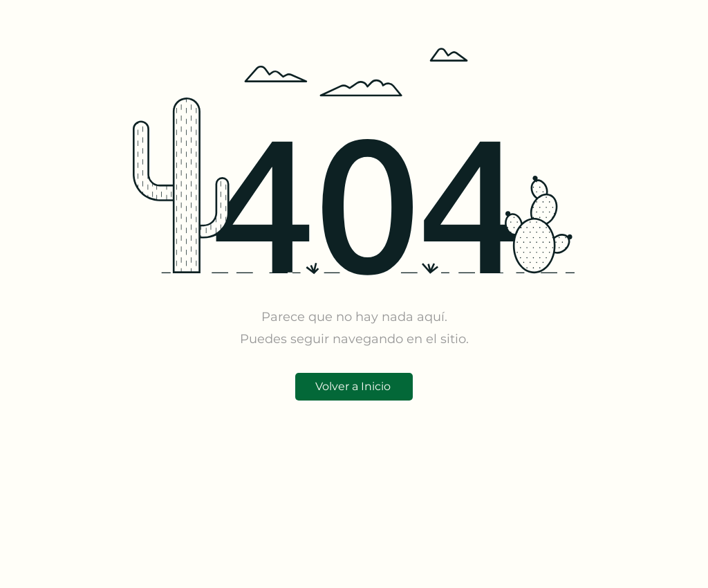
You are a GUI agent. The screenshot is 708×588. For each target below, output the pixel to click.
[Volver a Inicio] (354, 387)
